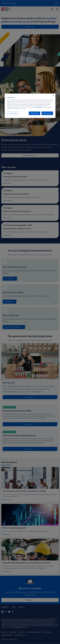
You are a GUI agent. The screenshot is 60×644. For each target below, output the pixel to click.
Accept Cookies (47, 113)
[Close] (53, 95)
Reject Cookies (35, 113)
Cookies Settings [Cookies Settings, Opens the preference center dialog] (13, 113)
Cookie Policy (38, 107)
